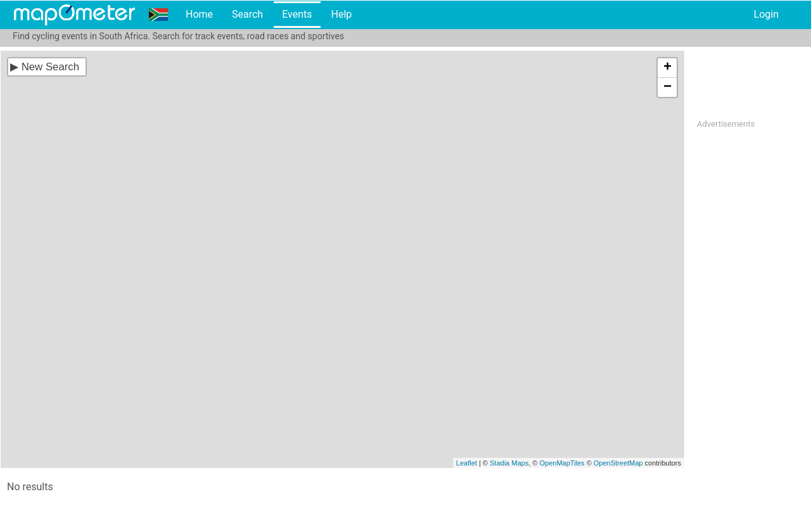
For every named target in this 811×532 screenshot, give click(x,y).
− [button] (667, 87)
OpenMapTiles (562, 463)
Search (247, 14)
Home (199, 14)
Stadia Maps (509, 463)
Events (297, 14)
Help (341, 14)
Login (766, 14)
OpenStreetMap (618, 463)
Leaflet (467, 463)
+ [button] (667, 68)
